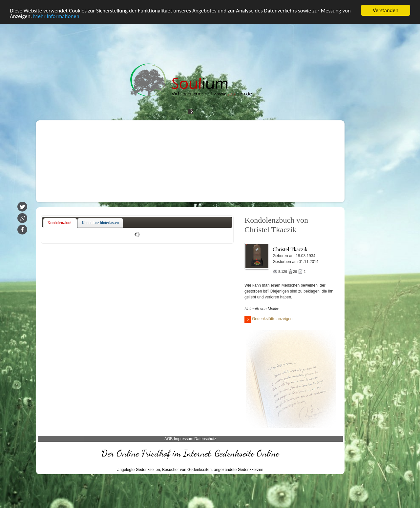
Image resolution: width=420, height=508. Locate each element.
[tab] (60, 223)
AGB (168, 439)
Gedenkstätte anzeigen (268, 319)
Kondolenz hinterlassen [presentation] (100, 223)
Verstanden (386, 10)
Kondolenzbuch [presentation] (60, 223)
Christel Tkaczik (290, 249)
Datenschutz (205, 439)
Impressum (184, 439)
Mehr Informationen (56, 16)
